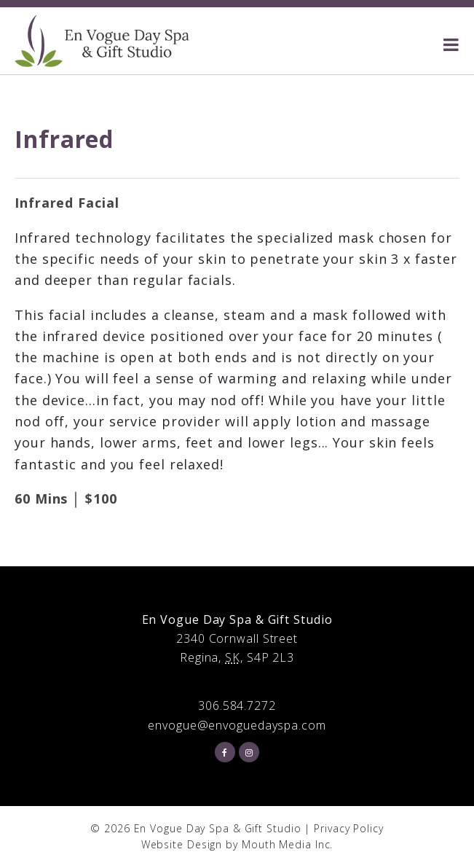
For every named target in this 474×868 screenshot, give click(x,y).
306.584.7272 (237, 705)
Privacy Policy (349, 828)
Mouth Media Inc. (287, 844)
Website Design (182, 844)
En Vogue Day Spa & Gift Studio (218, 828)
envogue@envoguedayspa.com (237, 725)
